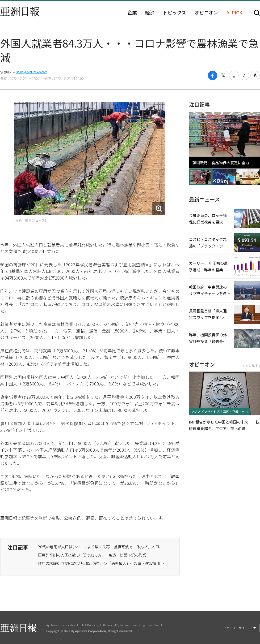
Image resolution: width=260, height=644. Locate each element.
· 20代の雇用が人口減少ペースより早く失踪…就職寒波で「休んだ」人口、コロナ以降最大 (101, 547)
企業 (132, 13)
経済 (150, 13)
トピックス (174, 13)
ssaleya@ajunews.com (32, 72)
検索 (257, 13)
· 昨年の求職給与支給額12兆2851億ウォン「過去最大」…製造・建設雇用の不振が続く (101, 563)
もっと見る (251, 365)
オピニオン (206, 13)
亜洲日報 (20, 12)
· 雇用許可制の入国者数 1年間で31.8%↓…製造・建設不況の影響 (91, 555)
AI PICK (234, 13)
